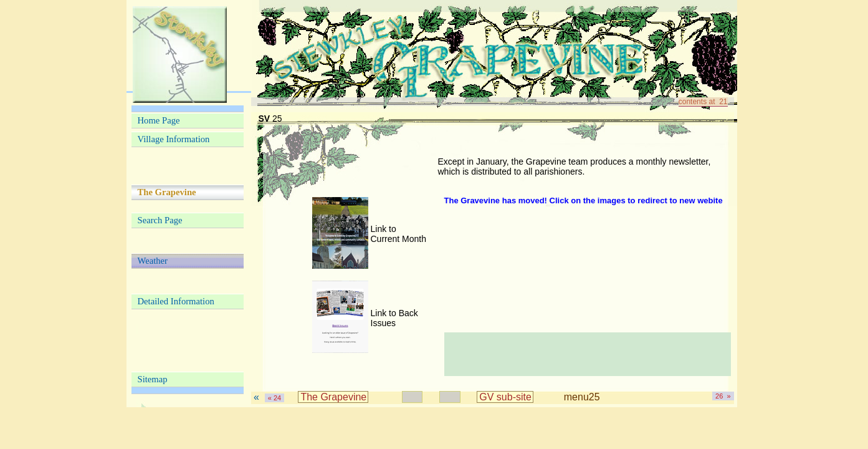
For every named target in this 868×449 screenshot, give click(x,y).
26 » (723, 396)
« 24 (274, 398)
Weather (153, 261)
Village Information (174, 139)
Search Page (160, 220)
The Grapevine (333, 397)
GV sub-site (505, 397)
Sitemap (153, 379)
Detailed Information (176, 301)
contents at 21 (703, 102)
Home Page (159, 120)
